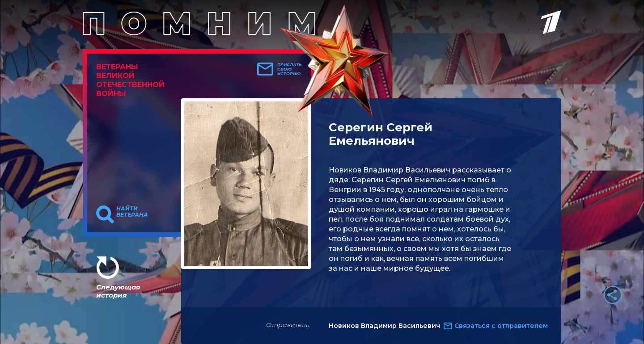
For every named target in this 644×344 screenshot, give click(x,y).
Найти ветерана (132, 212)
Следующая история (118, 291)
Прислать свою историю (290, 69)
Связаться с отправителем (501, 326)
